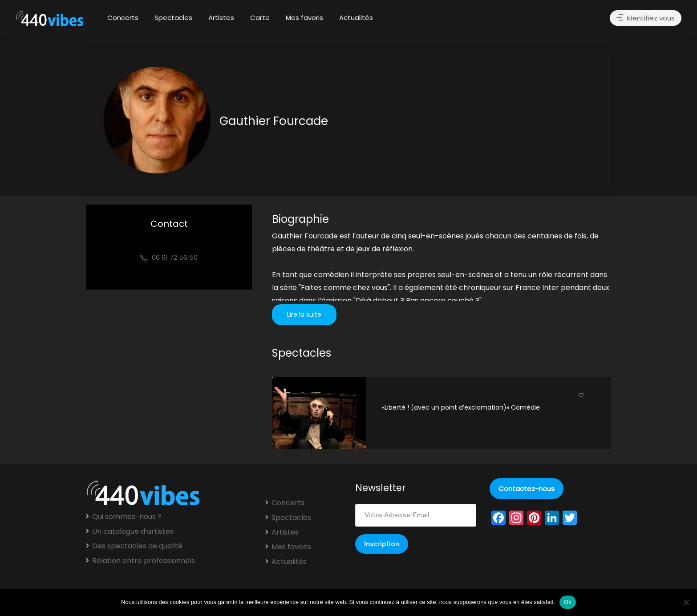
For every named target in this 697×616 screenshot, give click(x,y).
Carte (260, 18)
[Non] (686, 602)
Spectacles (173, 18)
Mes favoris (304, 18)
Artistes (221, 18)
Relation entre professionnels (144, 561)
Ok (568, 602)
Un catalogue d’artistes (133, 531)
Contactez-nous (527, 489)
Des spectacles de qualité (137, 546)
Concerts (123, 18)
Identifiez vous (646, 18)
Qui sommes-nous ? (127, 517)
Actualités (356, 18)
